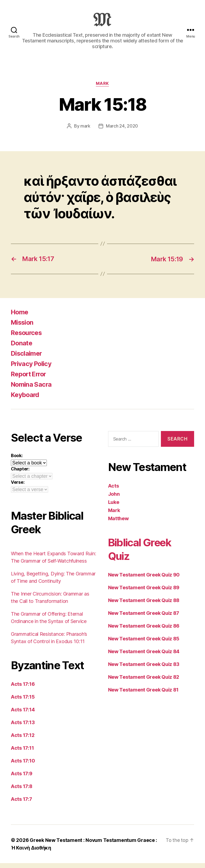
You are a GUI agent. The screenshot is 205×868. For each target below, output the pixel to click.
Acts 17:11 (22, 753)
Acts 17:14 (23, 715)
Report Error (30, 379)
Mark (102, 89)
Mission (23, 328)
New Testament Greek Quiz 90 (144, 580)
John (114, 499)
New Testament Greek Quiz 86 (144, 631)
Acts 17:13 (23, 728)
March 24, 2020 (122, 132)
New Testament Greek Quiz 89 (144, 593)
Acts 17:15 (23, 702)
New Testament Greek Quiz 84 (144, 657)
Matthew (118, 524)
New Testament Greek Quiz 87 (144, 618)
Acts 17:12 (23, 740)
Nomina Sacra (32, 390)
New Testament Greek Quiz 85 (144, 644)
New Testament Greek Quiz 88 (144, 605)
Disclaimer (27, 359)
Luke (114, 507)
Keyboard (26, 400)
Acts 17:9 (22, 779)
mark (85, 132)
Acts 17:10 (23, 766)
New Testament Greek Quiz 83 (144, 669)
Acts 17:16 (23, 689)
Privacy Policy (32, 369)
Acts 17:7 (22, 804)
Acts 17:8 (22, 791)
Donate (22, 348)
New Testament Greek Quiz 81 (143, 695)
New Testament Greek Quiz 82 (144, 682)
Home (20, 317)
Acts (114, 491)
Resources (27, 338)
